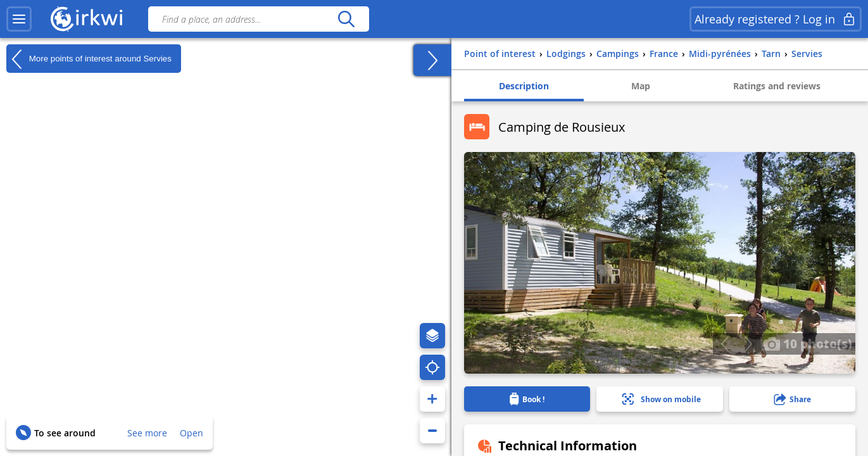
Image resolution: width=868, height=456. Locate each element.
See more (147, 433)
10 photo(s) (808, 343)
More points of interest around (89, 59)
